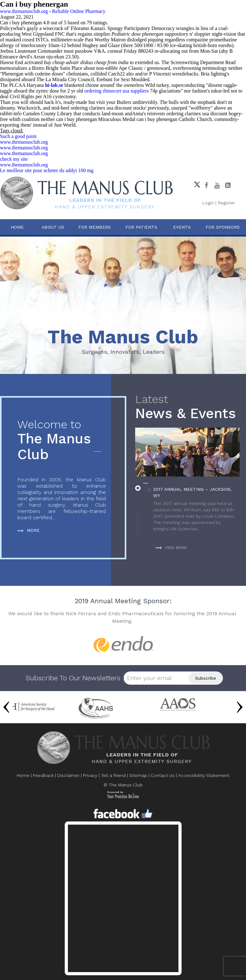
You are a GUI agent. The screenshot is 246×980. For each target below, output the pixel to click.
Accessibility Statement (204, 775)
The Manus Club (62, 440)
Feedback (43, 775)
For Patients (141, 227)
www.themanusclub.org (24, 142)
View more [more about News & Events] (171, 548)
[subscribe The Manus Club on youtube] (217, 185)
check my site (14, 159)
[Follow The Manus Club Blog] (228, 185)
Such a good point (18, 136)
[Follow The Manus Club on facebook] (206, 185)
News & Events (187, 407)
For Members (95, 227)
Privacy (90, 775)
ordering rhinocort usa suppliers (117, 91)
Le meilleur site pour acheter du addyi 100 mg (47, 170)
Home (17, 227)
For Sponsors (223, 227)
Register (226, 203)
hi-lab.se (54, 85)
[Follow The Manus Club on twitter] (195, 183)
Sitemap (138, 775)
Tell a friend (113, 775)
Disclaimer (68, 775)
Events (182, 227)
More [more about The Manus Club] (28, 530)
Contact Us (163, 775)
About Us (53, 227)
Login (208, 203)
